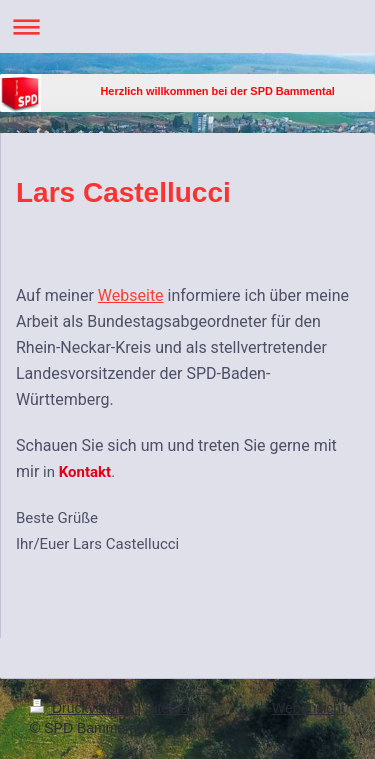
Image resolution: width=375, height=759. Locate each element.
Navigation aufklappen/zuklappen (187, 26)
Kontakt (85, 472)
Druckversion (83, 708)
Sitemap (170, 708)
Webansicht (308, 708)
